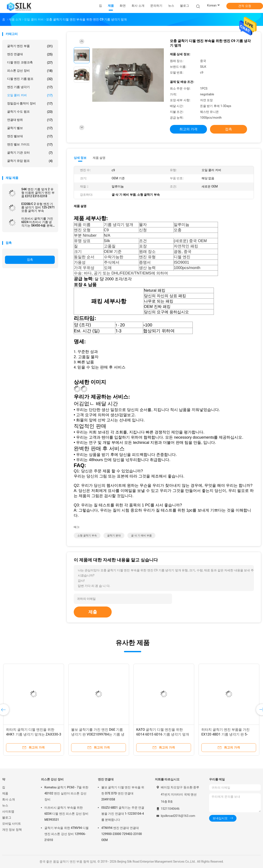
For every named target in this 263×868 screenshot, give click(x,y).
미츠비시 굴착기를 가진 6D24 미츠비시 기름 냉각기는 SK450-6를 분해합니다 (37, 222)
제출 (93, 612)
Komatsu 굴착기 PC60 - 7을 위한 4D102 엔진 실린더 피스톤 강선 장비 (66, 793)
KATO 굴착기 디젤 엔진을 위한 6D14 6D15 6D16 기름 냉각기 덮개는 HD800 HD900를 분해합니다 (163, 734)
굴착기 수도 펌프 (30, 112)
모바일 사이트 (12, 824)
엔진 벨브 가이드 (30, 145)
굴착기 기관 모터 (30, 153)
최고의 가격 (188, 129)
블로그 (7, 818)
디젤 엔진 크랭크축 (30, 63)
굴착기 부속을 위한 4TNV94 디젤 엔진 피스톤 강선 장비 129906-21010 (67, 834)
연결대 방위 (30, 120)
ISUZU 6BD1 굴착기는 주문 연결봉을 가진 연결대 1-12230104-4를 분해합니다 (123, 814)
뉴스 (5, 805)
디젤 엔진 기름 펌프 (30, 79)
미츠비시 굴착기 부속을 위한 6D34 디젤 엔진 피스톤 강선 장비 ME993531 (66, 814)
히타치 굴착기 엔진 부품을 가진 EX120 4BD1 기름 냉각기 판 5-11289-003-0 (225, 734)
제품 (5, 793)
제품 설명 (99, 158)
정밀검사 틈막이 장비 (30, 104)
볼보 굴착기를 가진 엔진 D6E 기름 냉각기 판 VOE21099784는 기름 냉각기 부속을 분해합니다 (98, 734)
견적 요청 (245, 6)
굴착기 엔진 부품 (30, 46)
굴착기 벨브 (30, 128)
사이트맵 (8, 811)
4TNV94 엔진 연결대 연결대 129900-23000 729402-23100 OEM (122, 834)
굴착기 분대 (114, 536)
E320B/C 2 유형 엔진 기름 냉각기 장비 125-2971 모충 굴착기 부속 (38, 207)
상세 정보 (80, 158)
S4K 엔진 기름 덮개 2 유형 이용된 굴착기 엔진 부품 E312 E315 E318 (38, 193)
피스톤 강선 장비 (30, 71)
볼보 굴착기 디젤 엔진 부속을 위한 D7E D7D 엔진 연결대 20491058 (123, 793)
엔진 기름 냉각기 (30, 87)
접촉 (30, 260)
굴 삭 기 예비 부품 (141, 536)
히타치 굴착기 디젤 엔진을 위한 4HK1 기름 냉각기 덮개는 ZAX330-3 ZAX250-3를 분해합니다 (34, 734)
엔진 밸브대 (30, 136)
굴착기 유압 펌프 (30, 161)
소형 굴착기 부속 (87, 536)
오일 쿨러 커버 (30, 95)
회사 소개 (9, 799)
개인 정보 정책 (12, 830)
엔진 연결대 (30, 54)
